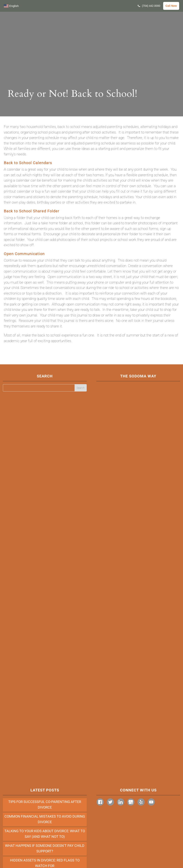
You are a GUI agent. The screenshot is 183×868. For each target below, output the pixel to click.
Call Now (171, 6)
